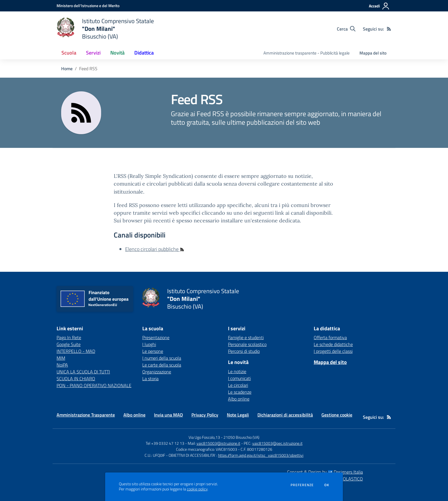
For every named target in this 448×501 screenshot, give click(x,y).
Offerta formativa (330, 337)
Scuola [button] (69, 53)
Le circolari (238, 385)
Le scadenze (240, 392)
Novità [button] (117, 53)
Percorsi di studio (244, 351)
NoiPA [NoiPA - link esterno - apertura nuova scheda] (62, 365)
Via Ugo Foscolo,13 (204, 437)
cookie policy (197, 489)
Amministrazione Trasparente (86, 415)
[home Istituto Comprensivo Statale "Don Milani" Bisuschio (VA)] (105, 29)
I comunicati (239, 378)
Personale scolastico (247, 344)
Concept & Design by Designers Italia (325, 472)
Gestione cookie (337, 415)
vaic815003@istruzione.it (218, 443)
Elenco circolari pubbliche (155, 249)
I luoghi (149, 344)
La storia (150, 379)
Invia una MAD (168, 415)
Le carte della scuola (162, 365)
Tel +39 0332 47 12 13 (165, 443)
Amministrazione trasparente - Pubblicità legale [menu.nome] (307, 53)
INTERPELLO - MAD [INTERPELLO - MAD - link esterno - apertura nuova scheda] (76, 351)
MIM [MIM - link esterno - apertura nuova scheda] (61, 358)
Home (67, 69)
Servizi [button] (93, 53)
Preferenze (302, 485)
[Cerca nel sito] (346, 29)
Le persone (153, 351)
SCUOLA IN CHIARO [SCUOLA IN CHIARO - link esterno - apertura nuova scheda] (76, 379)
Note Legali (238, 415)
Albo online (239, 399)
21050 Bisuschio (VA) (241, 437)
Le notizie (237, 371)
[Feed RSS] (389, 29)
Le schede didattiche (333, 344)
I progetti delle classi (333, 351)
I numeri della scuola (162, 358)
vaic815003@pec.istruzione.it (277, 443)
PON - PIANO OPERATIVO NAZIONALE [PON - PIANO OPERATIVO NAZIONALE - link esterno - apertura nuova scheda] (94, 385)
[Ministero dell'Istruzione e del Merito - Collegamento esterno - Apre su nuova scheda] (88, 6)
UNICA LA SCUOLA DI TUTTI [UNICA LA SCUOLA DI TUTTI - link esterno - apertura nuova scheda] (83, 372)
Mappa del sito (373, 53)
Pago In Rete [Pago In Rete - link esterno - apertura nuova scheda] (69, 337)
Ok (327, 485)
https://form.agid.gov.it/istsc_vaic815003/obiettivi (261, 455)
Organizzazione (157, 372)
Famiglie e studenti (246, 337)
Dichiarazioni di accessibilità (285, 415)
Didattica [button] (144, 53)
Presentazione (156, 337)
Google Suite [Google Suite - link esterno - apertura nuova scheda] (69, 344)
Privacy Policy (205, 415)
